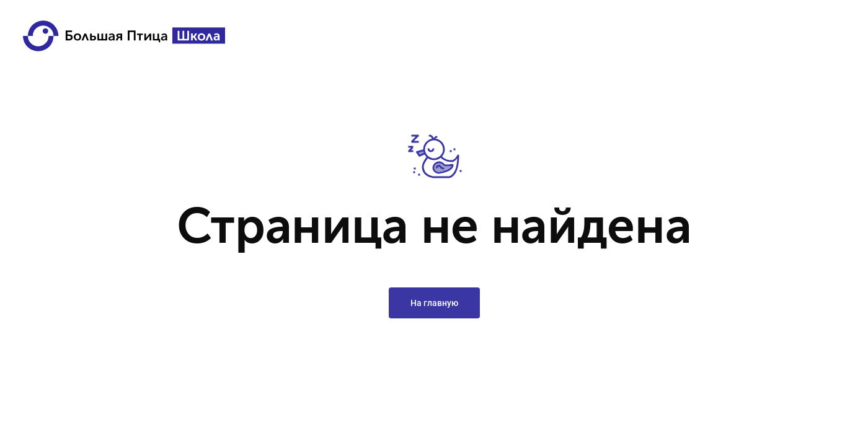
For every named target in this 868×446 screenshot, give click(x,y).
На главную (434, 303)
